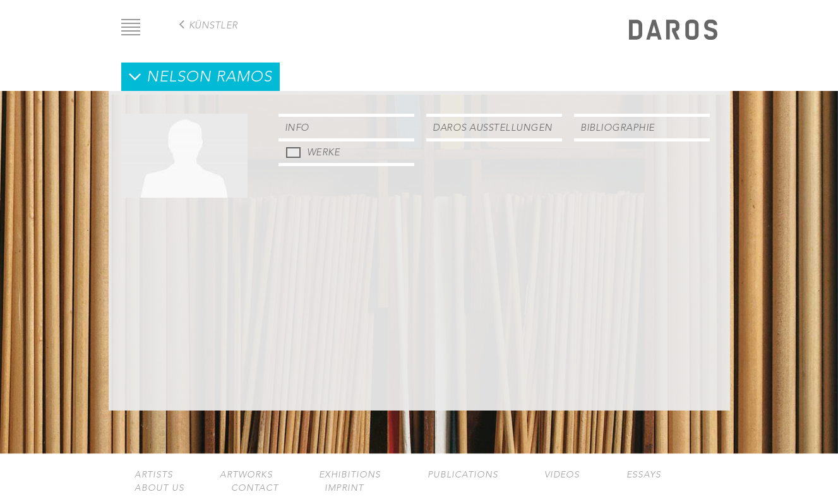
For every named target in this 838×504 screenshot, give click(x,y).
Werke (324, 152)
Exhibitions (350, 475)
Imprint (344, 488)
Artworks (246, 475)
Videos (562, 475)
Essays (644, 475)
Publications (463, 475)
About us (159, 488)
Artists (154, 475)
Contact (255, 488)
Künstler (213, 25)
